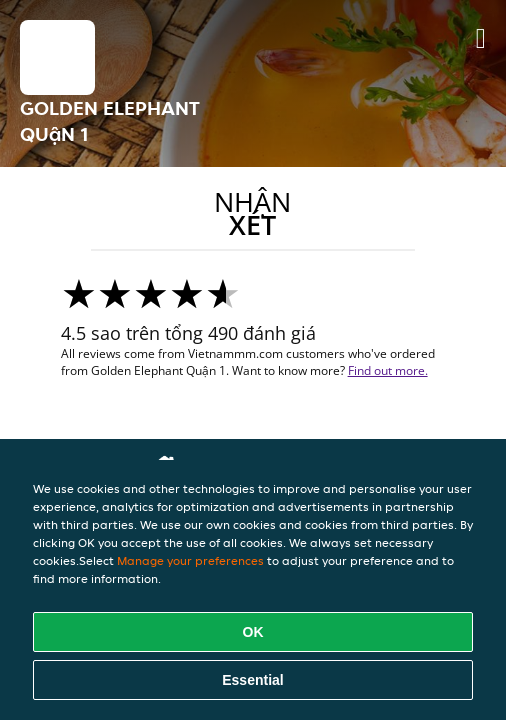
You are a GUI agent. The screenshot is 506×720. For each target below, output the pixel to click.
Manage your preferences (190, 560)
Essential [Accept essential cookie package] (252, 680)
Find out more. (388, 370)
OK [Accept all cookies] (253, 632)
